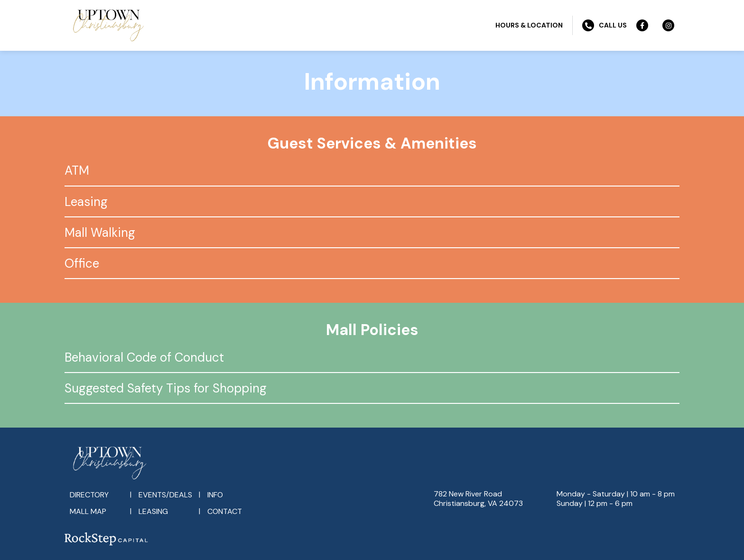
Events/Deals (165, 495)
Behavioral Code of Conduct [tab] (144, 357)
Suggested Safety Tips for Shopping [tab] (166, 388)
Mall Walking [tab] (100, 233)
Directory (89, 495)
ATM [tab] (77, 170)
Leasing (153, 511)
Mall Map (88, 511)
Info (215, 495)
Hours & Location (529, 25)
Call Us (604, 25)
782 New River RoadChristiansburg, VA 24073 (478, 498)
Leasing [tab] (86, 202)
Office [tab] (82, 263)
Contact (225, 511)
